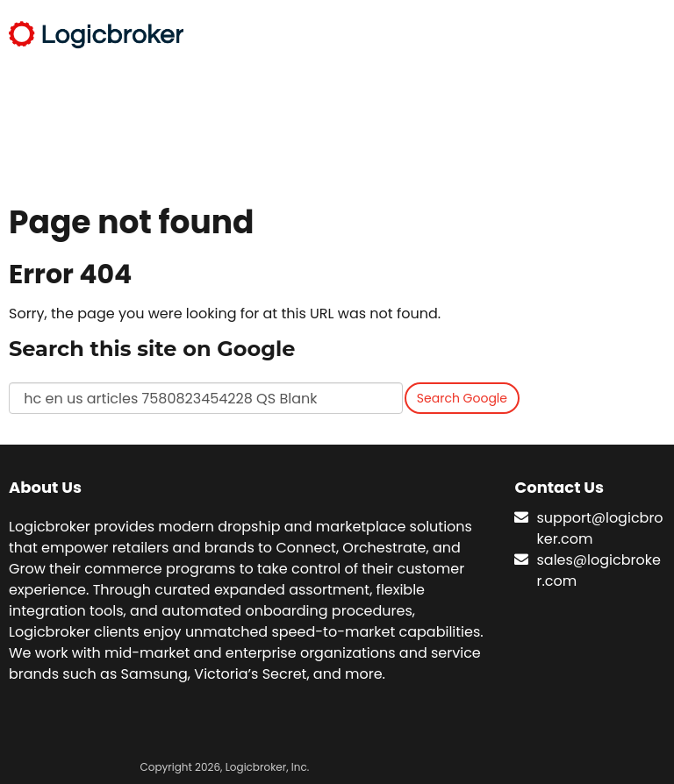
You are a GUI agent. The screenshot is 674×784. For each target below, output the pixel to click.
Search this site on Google (152, 349)
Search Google (462, 398)
